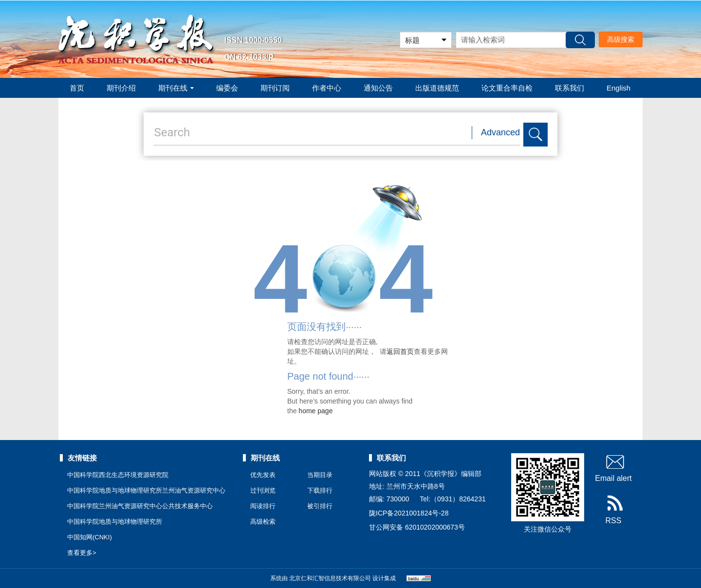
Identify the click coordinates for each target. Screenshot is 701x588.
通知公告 (378, 88)
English (618, 88)
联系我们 (570, 88)
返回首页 (400, 351)
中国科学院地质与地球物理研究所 (115, 522)
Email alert (613, 468)
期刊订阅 (275, 88)
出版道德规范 (437, 88)
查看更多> (82, 553)
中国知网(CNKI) (90, 537)
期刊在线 (176, 88)
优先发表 (263, 475)
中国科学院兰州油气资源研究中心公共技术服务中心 (140, 506)
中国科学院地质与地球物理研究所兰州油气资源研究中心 (146, 490)
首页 (77, 88)
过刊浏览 (263, 490)
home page (315, 411)
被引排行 (320, 506)
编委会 (227, 88)
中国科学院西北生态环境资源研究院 (118, 475)
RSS (614, 510)
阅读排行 (263, 506)
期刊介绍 (121, 88)
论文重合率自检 (507, 88)
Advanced (500, 132)
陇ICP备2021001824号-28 (409, 513)
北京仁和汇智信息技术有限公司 (330, 578)
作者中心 (327, 88)
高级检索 (263, 522)
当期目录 (320, 475)
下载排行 (320, 490)
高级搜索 (621, 39)
